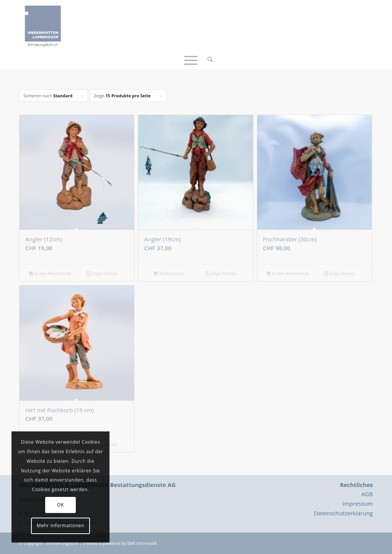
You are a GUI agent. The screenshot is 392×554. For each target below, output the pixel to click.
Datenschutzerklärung (343, 513)
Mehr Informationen (60, 525)
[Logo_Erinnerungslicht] (43, 25)
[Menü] (191, 59)
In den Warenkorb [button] (50, 274)
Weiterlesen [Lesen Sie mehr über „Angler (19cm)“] (168, 274)
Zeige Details (102, 274)
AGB (367, 494)
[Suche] (208, 59)
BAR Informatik (142, 543)
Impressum (358, 503)
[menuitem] (208, 59)
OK (60, 505)
